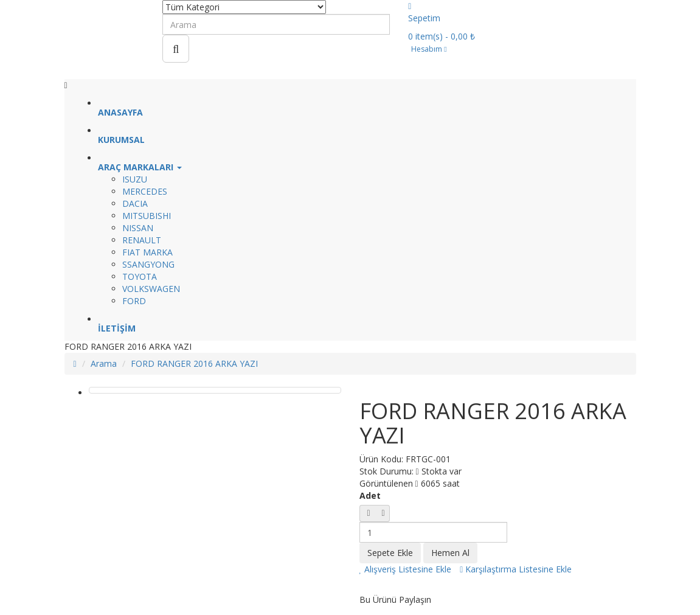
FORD (134, 301)
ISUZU (135, 179)
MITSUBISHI (147, 216)
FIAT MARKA (147, 252)
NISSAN (138, 228)
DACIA (135, 203)
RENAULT (142, 240)
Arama (104, 363)
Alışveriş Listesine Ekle (406, 569)
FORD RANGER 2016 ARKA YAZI (194, 363)
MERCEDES (145, 191)
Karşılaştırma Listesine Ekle (516, 569)
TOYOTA (140, 276)
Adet (370, 495)
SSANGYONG (148, 264)
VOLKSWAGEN (151, 289)
